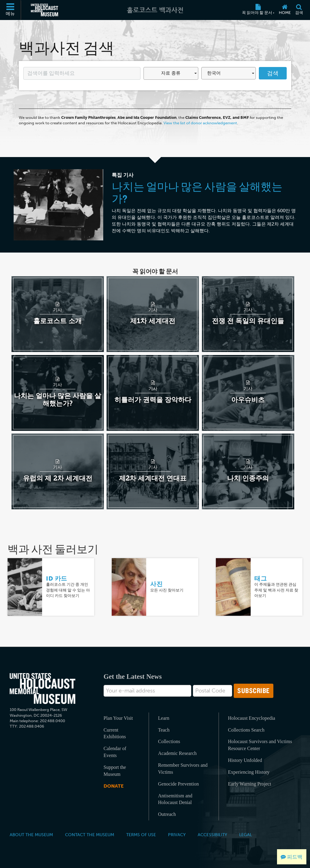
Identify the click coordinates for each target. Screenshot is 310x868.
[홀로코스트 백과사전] (155, 10)
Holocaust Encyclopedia (252, 718)
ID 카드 (57, 578)
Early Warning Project (249, 784)
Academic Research (177, 753)
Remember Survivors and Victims (183, 769)
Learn (164, 718)
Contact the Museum (90, 835)
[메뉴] (11, 10)
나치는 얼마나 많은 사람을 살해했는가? (197, 193)
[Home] (285, 10)
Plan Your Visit (118, 718)
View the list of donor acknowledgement (200, 123)
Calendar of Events (115, 752)
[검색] (299, 10)
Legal (246, 835)
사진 (156, 584)
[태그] (233, 586)
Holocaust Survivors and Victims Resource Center (260, 745)
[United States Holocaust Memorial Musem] (43, 689)
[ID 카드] (25, 586)
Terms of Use (141, 835)
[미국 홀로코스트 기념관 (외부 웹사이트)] (45, 10)
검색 (273, 73)
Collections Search (246, 730)
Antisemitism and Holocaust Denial (175, 799)
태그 (261, 578)
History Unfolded (245, 760)
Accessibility (212, 835)
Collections (169, 741)
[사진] (129, 586)
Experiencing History (249, 772)
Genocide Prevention (178, 784)
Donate (114, 786)
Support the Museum (115, 771)
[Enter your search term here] (82, 73)
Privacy (177, 835)
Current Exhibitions (115, 733)
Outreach (167, 814)
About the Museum (31, 835)
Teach (164, 730)
